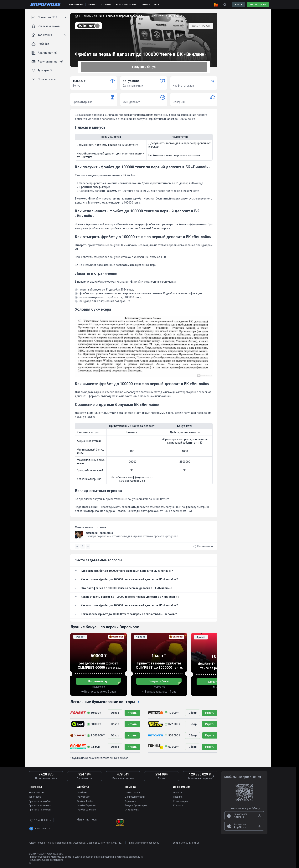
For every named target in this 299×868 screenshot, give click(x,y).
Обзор (115, 713)
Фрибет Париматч (87, 805)
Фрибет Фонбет (85, 801)
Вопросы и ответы (135, 797)
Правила (178, 797)
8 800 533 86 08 (191, 843)
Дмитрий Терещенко (99, 533)
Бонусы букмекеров (136, 805)
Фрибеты (82, 793)
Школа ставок (133, 793)
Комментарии (181, 801)
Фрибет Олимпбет (87, 810)
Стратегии (130, 801)
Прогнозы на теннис (40, 805)
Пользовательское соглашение (46, 860)
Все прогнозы (36, 793)
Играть (132, 713)
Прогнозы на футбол (40, 801)
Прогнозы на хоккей (40, 810)
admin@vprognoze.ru (148, 843)
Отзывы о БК (132, 810)
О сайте (177, 793)
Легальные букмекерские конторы (105, 702)
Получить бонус (144, 67)
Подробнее (99, 687)
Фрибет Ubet (84, 797)
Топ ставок (35, 797)
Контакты (178, 805)
